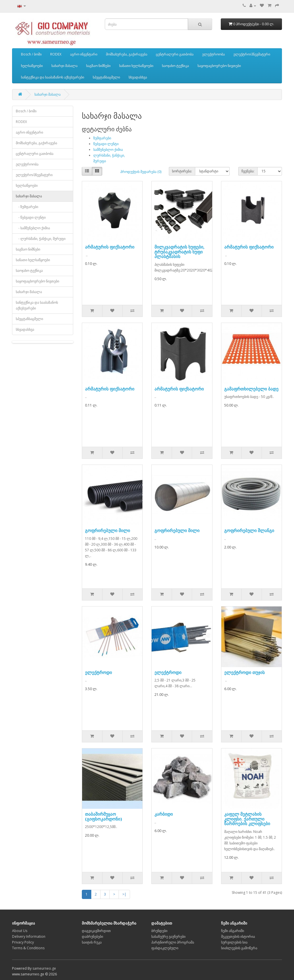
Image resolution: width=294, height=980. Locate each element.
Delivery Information (29, 936)
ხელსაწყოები (32, 66)
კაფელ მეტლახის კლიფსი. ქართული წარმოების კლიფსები (247, 819)
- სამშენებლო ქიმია (33, 228)
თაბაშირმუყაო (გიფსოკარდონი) (104, 816)
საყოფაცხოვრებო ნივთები (219, 66)
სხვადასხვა (138, 77)
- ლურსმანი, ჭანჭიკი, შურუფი (41, 239)
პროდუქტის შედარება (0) (141, 172)
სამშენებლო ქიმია (108, 150)
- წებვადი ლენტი (31, 217)
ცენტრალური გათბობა (175, 54)
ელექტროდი (98, 672)
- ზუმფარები (27, 207)
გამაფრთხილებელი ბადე (251, 389)
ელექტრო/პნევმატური (252, 54)
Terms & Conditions (28, 948)
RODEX (56, 54)
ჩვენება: (248, 171)
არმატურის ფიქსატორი (110, 247)
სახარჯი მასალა (64, 66)
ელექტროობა (213, 54)
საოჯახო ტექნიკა (175, 66)
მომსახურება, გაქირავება (127, 54)
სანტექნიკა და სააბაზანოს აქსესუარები (53, 77)
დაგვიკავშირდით (96, 931)
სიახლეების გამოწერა (239, 948)
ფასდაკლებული (165, 948)
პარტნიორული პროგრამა (173, 942)
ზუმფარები (102, 138)
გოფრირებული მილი (108, 530)
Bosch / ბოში (31, 54)
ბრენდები (159, 931)
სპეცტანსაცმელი (106, 77)
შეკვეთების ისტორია (238, 936)
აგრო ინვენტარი (84, 54)
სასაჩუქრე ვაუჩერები (168, 936)
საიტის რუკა (92, 942)
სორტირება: (182, 171)
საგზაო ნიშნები (98, 66)
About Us (20, 931)
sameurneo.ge (44, 968)
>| (124, 894)
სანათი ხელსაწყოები (136, 66)
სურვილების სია (234, 942)
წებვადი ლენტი (106, 144)
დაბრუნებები (92, 936)
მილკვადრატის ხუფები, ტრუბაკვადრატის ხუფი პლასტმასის (179, 252)
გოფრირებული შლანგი (249, 530)
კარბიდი (164, 814)
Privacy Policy (23, 942)
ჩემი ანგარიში (233, 931)
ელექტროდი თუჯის (244, 672)
